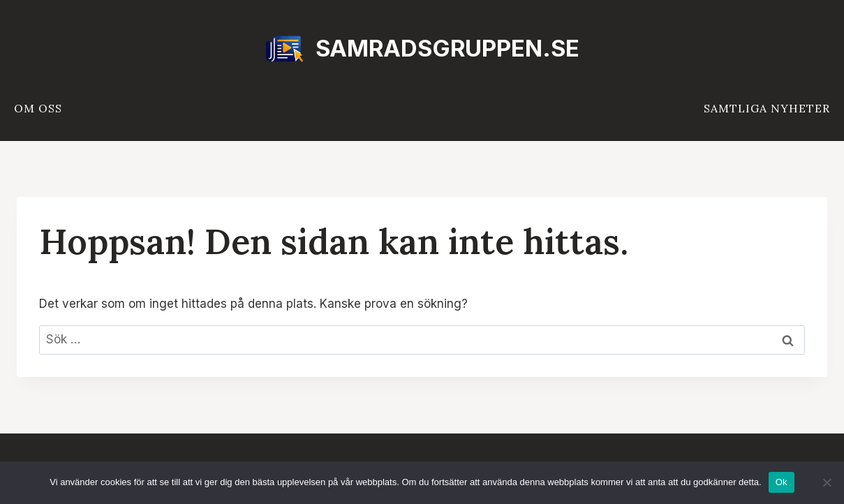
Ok (782, 482)
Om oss (38, 108)
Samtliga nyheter (767, 108)
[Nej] (827, 482)
